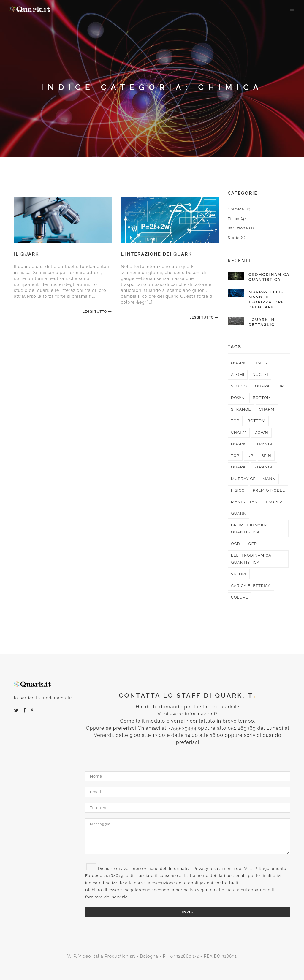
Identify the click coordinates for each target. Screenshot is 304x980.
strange (241, 409)
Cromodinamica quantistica (269, 277)
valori (239, 574)
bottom (262, 398)
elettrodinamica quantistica (251, 559)
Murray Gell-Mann (253, 479)
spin (266, 456)
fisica (261, 363)
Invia (188, 912)
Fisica (237, 219)
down (238, 398)
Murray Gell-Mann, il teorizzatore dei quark (266, 300)
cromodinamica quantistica (250, 529)
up (281, 386)
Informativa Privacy (189, 869)
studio (239, 386)
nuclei (260, 375)
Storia (237, 238)
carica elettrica (251, 586)
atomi (238, 375)
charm (267, 409)
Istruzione (241, 228)
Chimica (239, 209)
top (235, 421)
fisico (238, 490)
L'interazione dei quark (156, 254)
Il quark (26, 254)
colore (240, 597)
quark (238, 363)
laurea (274, 502)
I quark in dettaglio (262, 322)
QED (253, 544)
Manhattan (244, 502)
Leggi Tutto (97, 312)
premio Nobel (269, 490)
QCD (236, 544)
